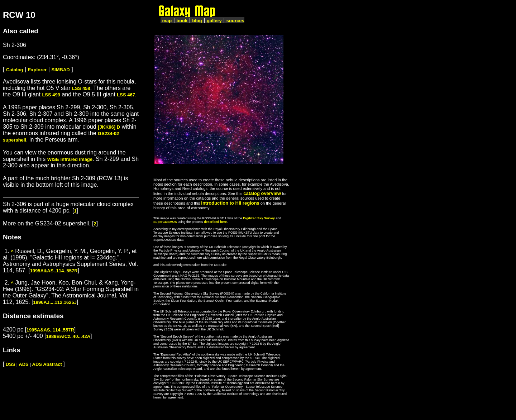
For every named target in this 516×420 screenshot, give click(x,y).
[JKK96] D (109, 127)
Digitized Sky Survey (259, 218)
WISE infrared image (70, 159)
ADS (23, 364)
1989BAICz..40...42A (68, 336)
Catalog (15, 70)
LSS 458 (81, 88)
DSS (11, 364)
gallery (214, 21)
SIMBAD (60, 70)
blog (197, 21)
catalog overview (262, 193)
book (182, 21)
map (167, 21)
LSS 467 (126, 95)
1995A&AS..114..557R (54, 271)
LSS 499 (51, 95)
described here (215, 222)
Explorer (37, 70)
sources (235, 21)
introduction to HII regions (230, 203)
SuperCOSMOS (165, 222)
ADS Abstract (47, 364)
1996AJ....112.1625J (55, 302)
